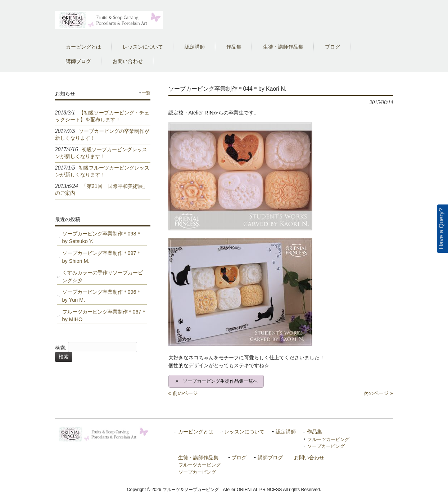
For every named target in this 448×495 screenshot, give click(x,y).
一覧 (146, 93)
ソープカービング (326, 446)
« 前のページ (183, 393)
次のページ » (378, 393)
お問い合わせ (309, 458)
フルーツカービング (328, 439)
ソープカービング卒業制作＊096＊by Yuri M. (102, 296)
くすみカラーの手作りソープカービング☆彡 (103, 276)
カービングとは (196, 432)
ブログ (239, 458)
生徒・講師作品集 (198, 458)
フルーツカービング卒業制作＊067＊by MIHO (104, 316)
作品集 (314, 432)
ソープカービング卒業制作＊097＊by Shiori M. (102, 257)
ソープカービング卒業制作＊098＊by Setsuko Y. (102, 238)
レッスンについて (244, 432)
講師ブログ (270, 458)
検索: (61, 348)
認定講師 (286, 432)
